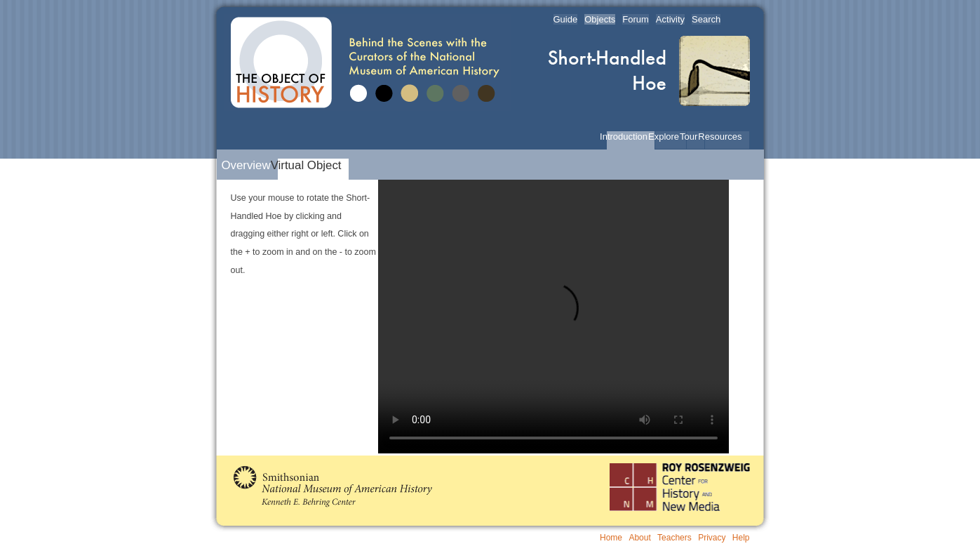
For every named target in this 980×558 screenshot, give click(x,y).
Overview (249, 165)
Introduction (627, 137)
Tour (692, 137)
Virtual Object (310, 165)
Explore (667, 137)
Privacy (712, 538)
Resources (723, 137)
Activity (670, 19)
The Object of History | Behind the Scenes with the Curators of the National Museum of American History (368, 62)
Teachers (674, 538)
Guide (566, 19)
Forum (636, 19)
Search (706, 19)
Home (611, 538)
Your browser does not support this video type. (553, 317)
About (639, 538)
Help (741, 538)
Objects (600, 19)
